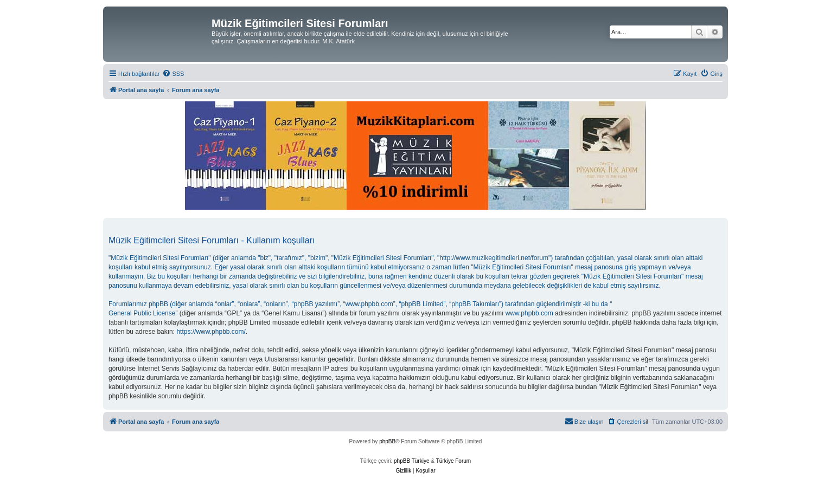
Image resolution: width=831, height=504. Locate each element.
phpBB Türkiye (411, 461)
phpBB (387, 441)
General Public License (142, 313)
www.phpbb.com (529, 313)
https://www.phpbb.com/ (211, 332)
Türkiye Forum (453, 461)
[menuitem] (173, 74)
